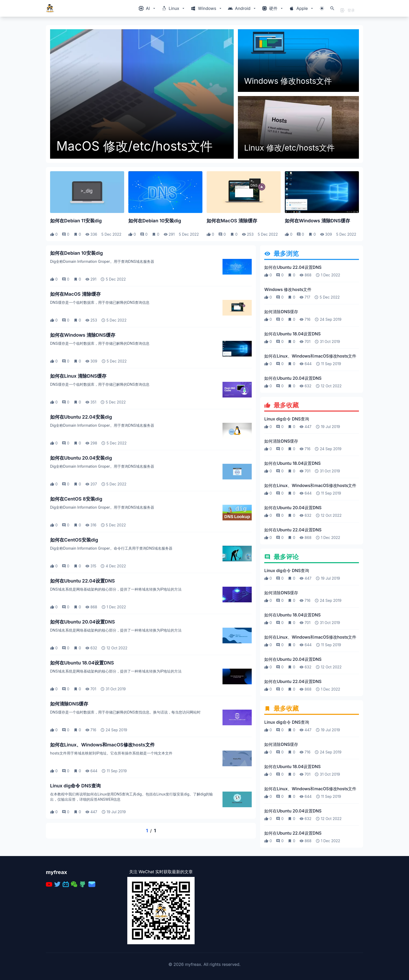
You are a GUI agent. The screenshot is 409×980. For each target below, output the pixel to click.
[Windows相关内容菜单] (147, 8)
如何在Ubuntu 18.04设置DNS (82, 663)
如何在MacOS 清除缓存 (232, 221)
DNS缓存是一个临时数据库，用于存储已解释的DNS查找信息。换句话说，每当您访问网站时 (125, 712)
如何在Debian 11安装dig (76, 221)
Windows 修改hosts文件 (288, 81)
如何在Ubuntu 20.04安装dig (81, 458)
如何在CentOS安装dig (74, 540)
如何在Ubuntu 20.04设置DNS (82, 622)
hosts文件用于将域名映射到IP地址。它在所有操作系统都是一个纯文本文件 (111, 753)
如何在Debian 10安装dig (155, 221)
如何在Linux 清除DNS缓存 (78, 376)
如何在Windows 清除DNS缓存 (317, 221)
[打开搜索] (332, 8)
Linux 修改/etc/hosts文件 (289, 148)
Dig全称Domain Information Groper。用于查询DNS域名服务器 (102, 261)
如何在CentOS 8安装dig (76, 499)
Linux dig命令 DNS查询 (75, 786)
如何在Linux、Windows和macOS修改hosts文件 (102, 745)
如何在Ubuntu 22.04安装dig (81, 417)
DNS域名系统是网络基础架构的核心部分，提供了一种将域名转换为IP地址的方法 (116, 589)
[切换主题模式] (322, 8)
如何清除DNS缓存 (69, 704)
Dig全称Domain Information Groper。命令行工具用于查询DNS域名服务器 (111, 548)
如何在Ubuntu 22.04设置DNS (82, 581)
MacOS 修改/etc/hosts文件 (134, 146)
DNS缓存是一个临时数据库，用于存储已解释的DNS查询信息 (100, 302)
